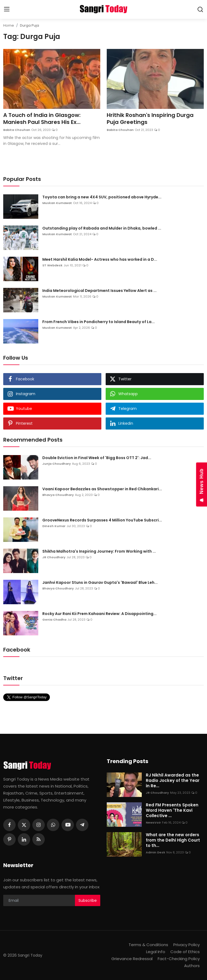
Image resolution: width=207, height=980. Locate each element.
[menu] (7, 9)
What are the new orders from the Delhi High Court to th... (173, 840)
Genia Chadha (54, 620)
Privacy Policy (187, 945)
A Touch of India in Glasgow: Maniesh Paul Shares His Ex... (42, 119)
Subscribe (88, 900)
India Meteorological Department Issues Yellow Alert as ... (99, 291)
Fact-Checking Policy (179, 959)
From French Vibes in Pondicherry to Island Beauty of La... (99, 322)
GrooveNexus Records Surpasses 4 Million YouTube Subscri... (102, 520)
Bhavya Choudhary (58, 495)
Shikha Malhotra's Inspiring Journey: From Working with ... (99, 551)
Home (9, 25)
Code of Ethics (185, 952)
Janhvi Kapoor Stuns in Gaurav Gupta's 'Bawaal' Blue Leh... (100, 582)
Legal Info (156, 952)
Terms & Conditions (148, 945)
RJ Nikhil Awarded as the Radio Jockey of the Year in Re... (173, 781)
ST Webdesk (52, 265)
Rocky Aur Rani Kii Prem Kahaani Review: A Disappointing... (99, 614)
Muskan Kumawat (57, 203)
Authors (192, 966)
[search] (200, 9)
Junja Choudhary (57, 464)
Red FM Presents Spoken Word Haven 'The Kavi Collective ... (172, 810)
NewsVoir (153, 822)
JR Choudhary (54, 557)
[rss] (39, 839)
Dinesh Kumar (54, 526)
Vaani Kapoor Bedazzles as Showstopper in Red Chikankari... (102, 489)
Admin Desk (156, 852)
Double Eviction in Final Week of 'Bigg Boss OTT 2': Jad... (97, 458)
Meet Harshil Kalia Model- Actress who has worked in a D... (100, 259)
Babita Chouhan (17, 130)
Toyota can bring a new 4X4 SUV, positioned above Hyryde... (102, 197)
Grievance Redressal (132, 959)
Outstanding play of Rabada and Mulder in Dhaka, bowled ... (102, 228)
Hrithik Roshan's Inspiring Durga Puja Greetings (150, 119)
